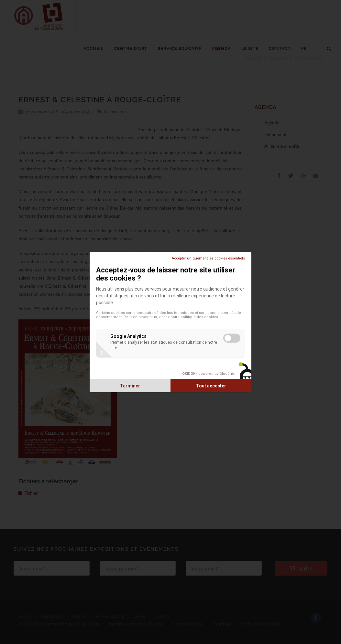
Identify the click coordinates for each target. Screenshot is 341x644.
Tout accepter (211, 385)
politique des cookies (199, 317)
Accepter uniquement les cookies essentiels (208, 258)
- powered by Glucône (208, 373)
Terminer (130, 385)
